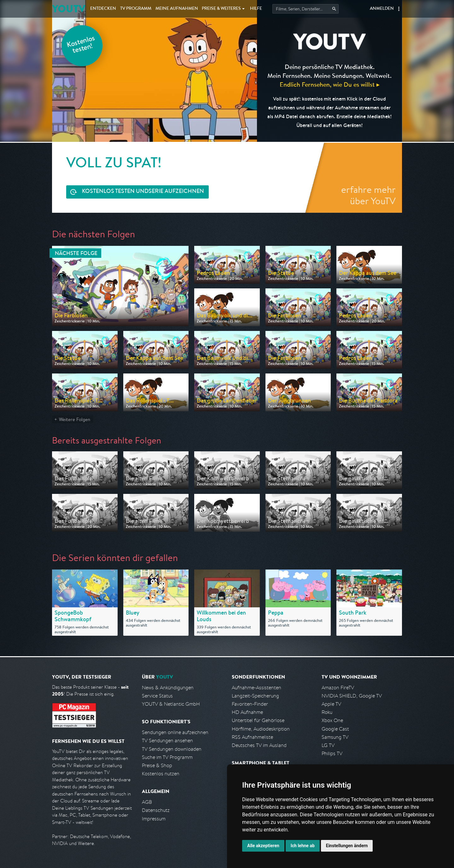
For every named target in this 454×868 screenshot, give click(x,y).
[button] (399, 9)
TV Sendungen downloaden (172, 749)
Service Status (157, 696)
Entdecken (103, 9)
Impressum (154, 819)
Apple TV (331, 704)
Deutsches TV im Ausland (259, 745)
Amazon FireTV (338, 688)
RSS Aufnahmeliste (252, 737)
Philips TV (332, 753)
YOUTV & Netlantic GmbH (171, 704)
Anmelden (382, 9)
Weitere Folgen (75, 419)
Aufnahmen (177, 9)
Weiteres (221, 9)
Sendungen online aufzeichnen (175, 732)
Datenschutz (156, 810)
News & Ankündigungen (168, 688)
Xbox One (332, 720)
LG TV (328, 745)
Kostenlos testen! (81, 45)
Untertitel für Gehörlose (258, 720)
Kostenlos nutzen (161, 774)
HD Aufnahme (247, 712)
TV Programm (136, 9)
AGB (147, 802)
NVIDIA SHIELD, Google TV (352, 696)
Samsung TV (335, 737)
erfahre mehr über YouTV (368, 195)
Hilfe (256, 9)
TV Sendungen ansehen (167, 741)
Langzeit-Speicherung (255, 696)
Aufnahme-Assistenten (256, 688)
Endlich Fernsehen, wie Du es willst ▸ (330, 84)
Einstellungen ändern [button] (347, 846)
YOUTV (69, 9)
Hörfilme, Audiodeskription (261, 729)
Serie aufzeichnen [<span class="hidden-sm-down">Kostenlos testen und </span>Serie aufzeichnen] (143, 192)
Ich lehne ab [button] (303, 846)
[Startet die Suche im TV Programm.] (306, 9)
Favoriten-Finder (250, 704)
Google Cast (335, 729)
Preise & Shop (157, 765)
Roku (327, 712)
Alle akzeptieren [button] (263, 846)
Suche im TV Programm (167, 757)
